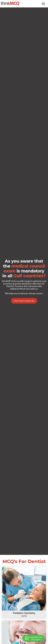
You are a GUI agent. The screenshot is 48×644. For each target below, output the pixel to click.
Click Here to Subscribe (24, 301)
